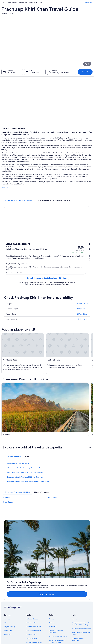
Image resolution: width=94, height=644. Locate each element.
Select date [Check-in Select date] (12, 74)
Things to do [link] (8, 132)
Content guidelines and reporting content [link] (57, 605)
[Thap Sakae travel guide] (24, 434)
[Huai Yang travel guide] (70, 402)
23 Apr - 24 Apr (82, 307)
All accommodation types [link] (35, 606)
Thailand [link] (9, 3)
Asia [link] (3, 3)
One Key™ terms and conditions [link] (56, 595)
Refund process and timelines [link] (82, 592)
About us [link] (7, 583)
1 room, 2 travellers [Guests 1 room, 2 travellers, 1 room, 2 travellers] (60, 74)
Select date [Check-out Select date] (34, 74)
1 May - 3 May (83, 323)
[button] (47, 459)
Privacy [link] (51, 583)
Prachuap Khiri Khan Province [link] (23, 3)
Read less (5, 191)
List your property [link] (10, 590)
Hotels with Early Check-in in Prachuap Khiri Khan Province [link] (29, 493)
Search (85, 73)
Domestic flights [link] (32, 598)
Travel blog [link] (30, 609)
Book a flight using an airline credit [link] (81, 597)
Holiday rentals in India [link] (34, 590)
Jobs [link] (5, 586)
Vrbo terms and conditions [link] (58, 600)
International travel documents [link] (78, 603)
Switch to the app (43, 558)
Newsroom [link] (7, 598)
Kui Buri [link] (6, 509)
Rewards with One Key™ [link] (34, 613)
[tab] (19, 204)
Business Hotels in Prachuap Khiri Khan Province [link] (25, 489)
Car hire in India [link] (32, 602)
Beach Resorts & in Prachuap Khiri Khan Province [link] (25, 484)
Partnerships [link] (8, 594)
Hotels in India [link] (31, 586)
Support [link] (75, 583)
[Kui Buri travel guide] (24, 402)
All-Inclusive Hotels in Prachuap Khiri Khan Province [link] (26, 480)
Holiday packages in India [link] (35, 594)
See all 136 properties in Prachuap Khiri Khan (47, 282)
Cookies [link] (52, 586)
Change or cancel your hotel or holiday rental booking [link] (81, 587)
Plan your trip (88, 3)
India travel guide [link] (32, 583)
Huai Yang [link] (52, 509)
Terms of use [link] (53, 590)
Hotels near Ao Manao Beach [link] (18, 475)
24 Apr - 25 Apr (82, 313)
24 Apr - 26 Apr (82, 318)
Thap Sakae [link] (8, 514)
